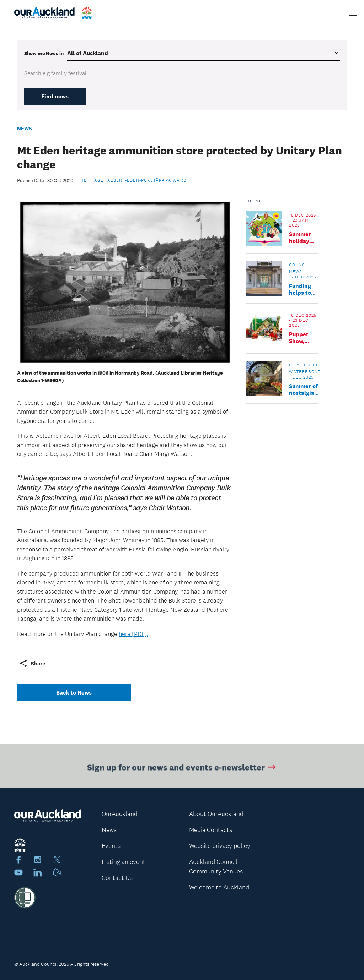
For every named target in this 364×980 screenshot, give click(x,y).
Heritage (92, 180)
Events (111, 846)
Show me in (44, 53)
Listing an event (124, 862)
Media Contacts (211, 830)
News (25, 128)
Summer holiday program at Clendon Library (301, 238)
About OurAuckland (216, 814)
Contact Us (117, 878)
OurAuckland (120, 814)
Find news (55, 96)
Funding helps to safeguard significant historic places (303, 289)
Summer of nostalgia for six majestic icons (303, 390)
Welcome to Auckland (219, 887)
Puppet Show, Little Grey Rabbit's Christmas (304, 338)
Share (32, 663)
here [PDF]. (133, 634)
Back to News (74, 693)
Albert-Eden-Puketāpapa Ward (147, 180)
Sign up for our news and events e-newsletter (182, 769)
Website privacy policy (220, 846)
